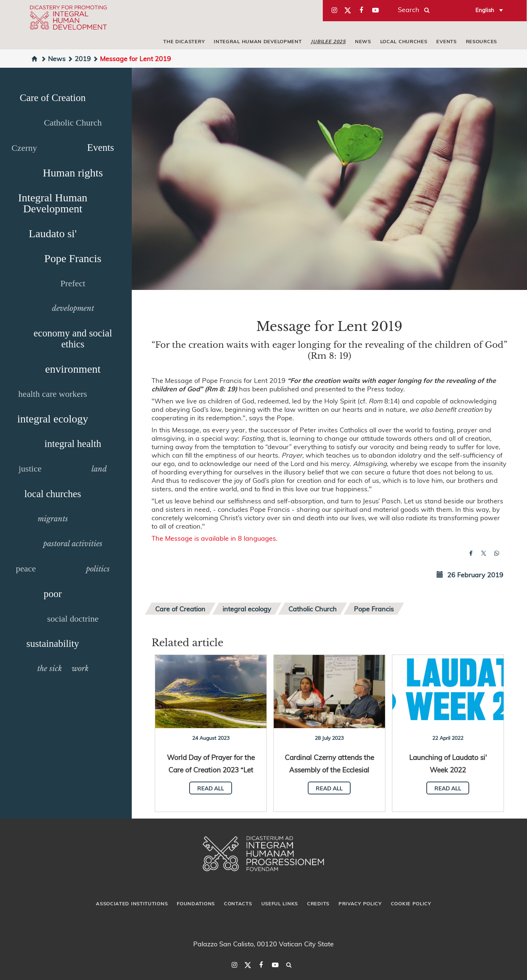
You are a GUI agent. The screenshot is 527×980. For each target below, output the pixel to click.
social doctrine (73, 619)
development (73, 308)
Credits (318, 903)
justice (30, 469)
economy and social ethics (73, 339)
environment (73, 369)
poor (53, 594)
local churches (404, 41)
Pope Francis (73, 258)
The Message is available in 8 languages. (214, 538)
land (99, 469)
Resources (481, 41)
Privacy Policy (360, 903)
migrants (53, 519)
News (363, 41)
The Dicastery (184, 41)
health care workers (53, 394)
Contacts (238, 903)
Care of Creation (53, 98)
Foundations (196, 903)
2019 (79, 58)
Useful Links (280, 903)
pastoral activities (73, 544)
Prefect (73, 283)
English (485, 10)
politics (98, 569)
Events (446, 41)
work (80, 668)
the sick (50, 668)
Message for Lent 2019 (132, 58)
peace (26, 569)
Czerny (24, 148)
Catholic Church (73, 123)
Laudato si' (53, 233)
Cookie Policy (411, 903)
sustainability (53, 644)
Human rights (73, 173)
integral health (73, 444)
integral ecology (53, 419)
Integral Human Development (258, 41)
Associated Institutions (132, 903)
